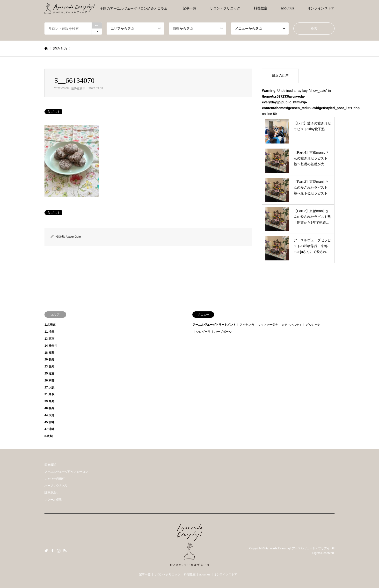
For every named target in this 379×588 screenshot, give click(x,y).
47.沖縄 (49, 429)
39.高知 (49, 401)
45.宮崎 (49, 422)
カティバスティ (292, 325)
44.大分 (49, 415)
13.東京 (49, 339)
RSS (65, 551)
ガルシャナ (313, 325)
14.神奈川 (51, 346)
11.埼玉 (49, 332)
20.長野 (49, 359)
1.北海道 (50, 325)
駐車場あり (52, 493)
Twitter (46, 551)
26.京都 (49, 380)
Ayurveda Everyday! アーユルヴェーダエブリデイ (297, 548)
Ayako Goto (73, 237)
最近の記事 (280, 75)
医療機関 (50, 465)
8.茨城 (49, 436)
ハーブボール (223, 332)
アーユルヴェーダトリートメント (214, 325)
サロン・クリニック (225, 8)
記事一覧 (189, 8)
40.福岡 (49, 408)
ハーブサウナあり (56, 486)
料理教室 (261, 8)
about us (287, 8)
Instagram (59, 551)
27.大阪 (49, 387)
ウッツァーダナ (268, 325)
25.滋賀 (49, 373)
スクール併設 (53, 500)
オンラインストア (321, 8)
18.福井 (49, 353)
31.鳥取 (49, 394)
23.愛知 (49, 366)
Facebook (52, 551)
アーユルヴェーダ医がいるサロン (66, 472)
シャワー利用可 (55, 479)
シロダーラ (203, 332)
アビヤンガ (247, 325)
